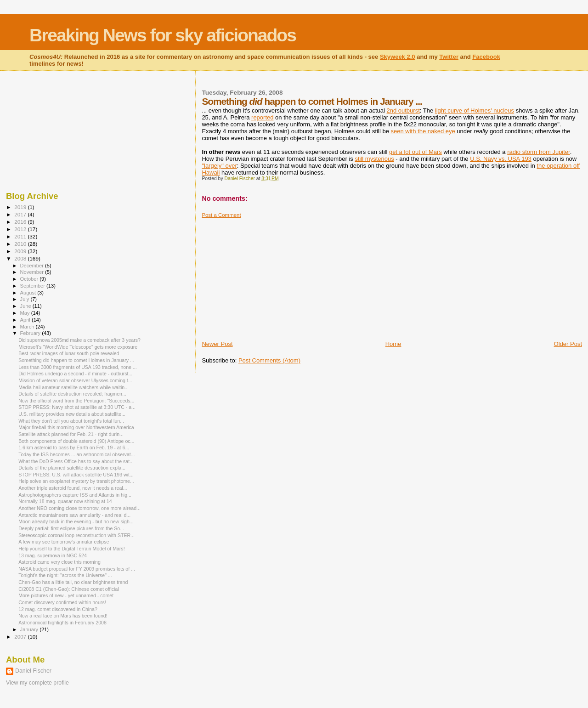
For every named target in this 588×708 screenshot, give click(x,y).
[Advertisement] (271, 276)
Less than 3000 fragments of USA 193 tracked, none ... (78, 367)
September (34, 286)
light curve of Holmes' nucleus (475, 110)
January (30, 629)
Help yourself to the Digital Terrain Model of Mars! (71, 549)
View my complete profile (37, 683)
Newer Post (217, 344)
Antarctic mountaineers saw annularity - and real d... (74, 515)
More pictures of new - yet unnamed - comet (66, 595)
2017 (21, 214)
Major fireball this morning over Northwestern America (76, 427)
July (25, 299)
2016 (21, 222)
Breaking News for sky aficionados (163, 35)
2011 (21, 236)
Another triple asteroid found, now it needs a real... (73, 488)
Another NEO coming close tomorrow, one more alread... (79, 508)
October (30, 279)
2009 (21, 251)
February (31, 333)
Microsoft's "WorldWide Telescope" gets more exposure (78, 347)
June (26, 306)
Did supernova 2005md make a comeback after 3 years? (79, 340)
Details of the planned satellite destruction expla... (72, 468)
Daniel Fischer (33, 671)
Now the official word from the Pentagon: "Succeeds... (76, 401)
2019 (21, 207)
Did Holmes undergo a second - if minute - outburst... (75, 374)
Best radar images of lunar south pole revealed (69, 353)
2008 (21, 258)
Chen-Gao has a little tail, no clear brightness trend (73, 582)
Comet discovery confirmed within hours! (62, 602)
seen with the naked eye (423, 131)
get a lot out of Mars (416, 152)
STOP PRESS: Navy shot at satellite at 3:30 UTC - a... (77, 407)
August (29, 293)
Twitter (449, 57)
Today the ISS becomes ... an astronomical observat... (76, 454)
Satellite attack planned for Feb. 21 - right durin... (71, 434)
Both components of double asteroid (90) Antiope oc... (76, 441)
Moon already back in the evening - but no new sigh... (76, 521)
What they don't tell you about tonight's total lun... (71, 421)
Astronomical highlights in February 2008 (62, 623)
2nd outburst (403, 110)
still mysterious (374, 159)
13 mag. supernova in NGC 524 (53, 555)
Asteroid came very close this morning (59, 562)
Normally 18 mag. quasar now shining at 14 (65, 501)
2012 (21, 229)
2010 (21, 244)
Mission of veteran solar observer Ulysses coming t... (75, 380)
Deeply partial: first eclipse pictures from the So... (71, 528)
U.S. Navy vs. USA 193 (501, 159)
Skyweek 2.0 (398, 57)
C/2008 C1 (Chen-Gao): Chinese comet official (69, 589)
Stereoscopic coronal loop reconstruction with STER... (76, 535)
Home (393, 344)
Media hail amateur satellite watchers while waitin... (73, 387)
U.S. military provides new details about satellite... (72, 414)
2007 (21, 637)
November (33, 272)
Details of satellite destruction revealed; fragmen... (72, 394)
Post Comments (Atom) (269, 360)
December (33, 266)
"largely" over (219, 166)
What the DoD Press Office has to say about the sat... (76, 461)
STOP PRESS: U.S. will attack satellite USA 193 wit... (76, 475)
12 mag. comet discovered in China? (58, 609)
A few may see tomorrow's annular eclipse (64, 542)
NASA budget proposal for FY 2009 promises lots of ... (77, 569)
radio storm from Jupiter (539, 152)
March (28, 327)
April (26, 320)
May (26, 313)
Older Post (568, 344)
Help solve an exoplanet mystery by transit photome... (76, 481)
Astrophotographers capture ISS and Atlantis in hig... (75, 495)
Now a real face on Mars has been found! (63, 616)
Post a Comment (221, 215)
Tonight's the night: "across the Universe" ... (65, 575)
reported (262, 117)
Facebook (486, 57)
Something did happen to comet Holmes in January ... (76, 360)
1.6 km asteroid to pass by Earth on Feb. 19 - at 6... (74, 447)
